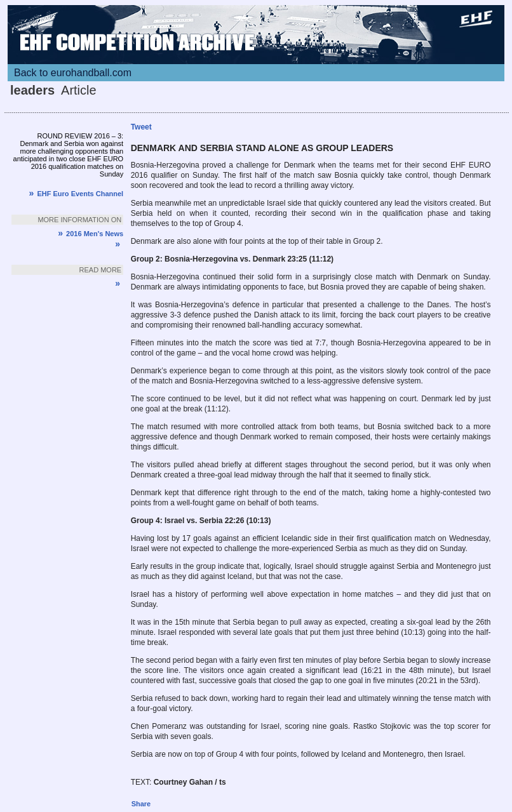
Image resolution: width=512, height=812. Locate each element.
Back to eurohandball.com (73, 73)
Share (141, 804)
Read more (101, 270)
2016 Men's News (91, 234)
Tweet (141, 127)
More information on (79, 220)
